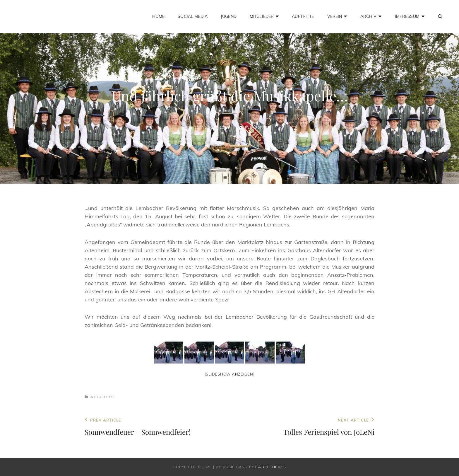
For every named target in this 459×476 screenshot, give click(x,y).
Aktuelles (102, 397)
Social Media (193, 16)
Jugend (229, 16)
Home (159, 16)
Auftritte (303, 16)
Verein (335, 16)
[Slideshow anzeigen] (230, 374)
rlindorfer (258, 127)
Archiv (369, 16)
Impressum (407, 16)
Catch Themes (270, 467)
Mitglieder (262, 16)
